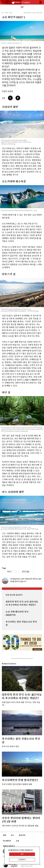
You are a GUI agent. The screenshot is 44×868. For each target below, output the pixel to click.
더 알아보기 (22, 860)
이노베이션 (7, 841)
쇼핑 (17, 841)
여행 (4, 835)
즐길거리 (22, 835)
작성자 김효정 (7, 91)
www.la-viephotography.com (12, 43)
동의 (22, 854)
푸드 (12, 835)
